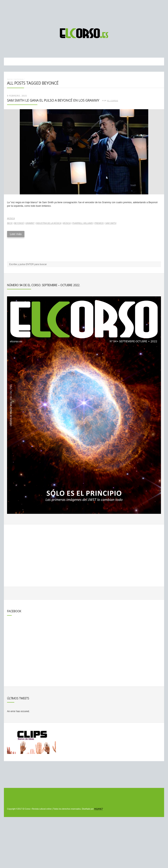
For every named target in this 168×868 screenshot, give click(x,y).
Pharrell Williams (82, 223)
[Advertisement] (84, 12)
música (67, 223)
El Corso (113, 101)
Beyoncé (19, 223)
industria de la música (49, 223)
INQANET (99, 809)
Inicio (10, 79)
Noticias (19, 79)
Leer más (16, 234)
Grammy (30, 223)
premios (99, 223)
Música (11, 219)
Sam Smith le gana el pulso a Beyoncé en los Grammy (53, 100)
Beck (10, 223)
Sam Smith (111, 223)
